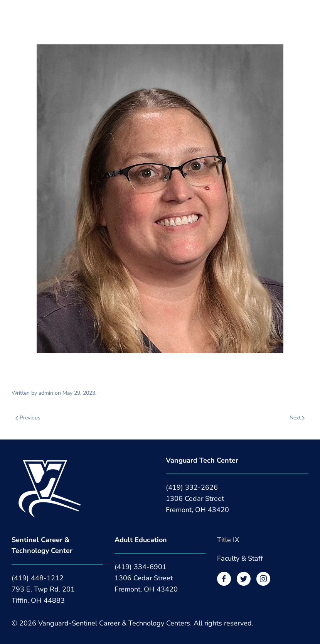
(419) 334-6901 (141, 567)
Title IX (228, 540)
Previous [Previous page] (28, 418)
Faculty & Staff (240, 558)
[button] (15, 14)
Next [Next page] (297, 418)
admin (46, 393)
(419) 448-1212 (38, 578)
